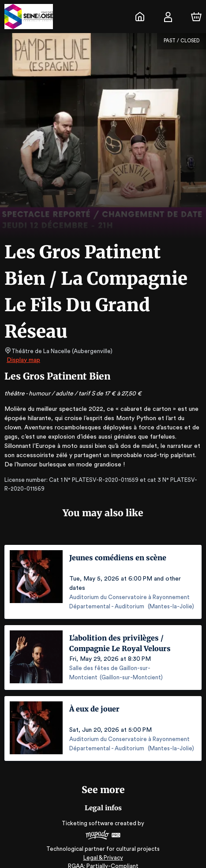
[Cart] (196, 17)
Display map (24, 360)
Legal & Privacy (103, 848)
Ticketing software (89, 814)
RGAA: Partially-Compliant (103, 857)
